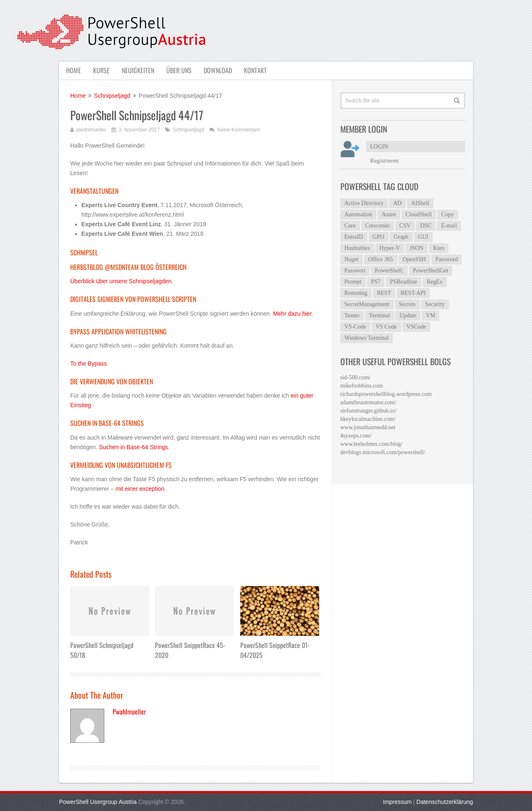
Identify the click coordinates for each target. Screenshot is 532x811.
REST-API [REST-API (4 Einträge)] (413, 293)
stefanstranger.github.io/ (368, 411)
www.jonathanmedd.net (368, 427)
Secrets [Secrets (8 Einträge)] (407, 304)
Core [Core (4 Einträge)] (350, 226)
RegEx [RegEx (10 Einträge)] (435, 282)
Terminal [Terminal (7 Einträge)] (379, 315)
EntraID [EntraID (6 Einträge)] (354, 237)
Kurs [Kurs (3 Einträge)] (439, 248)
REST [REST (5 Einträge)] (384, 293)
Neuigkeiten (139, 70)
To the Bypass (89, 363)
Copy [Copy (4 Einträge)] (448, 214)
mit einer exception (140, 489)
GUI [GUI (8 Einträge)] (423, 237)
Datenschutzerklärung (445, 802)
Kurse (101, 70)
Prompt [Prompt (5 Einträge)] (353, 282)
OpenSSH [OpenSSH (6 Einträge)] (414, 259)
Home (73, 70)
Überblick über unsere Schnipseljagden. (122, 282)
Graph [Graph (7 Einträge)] (401, 237)
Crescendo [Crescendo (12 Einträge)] (378, 226)
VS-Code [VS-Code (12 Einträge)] (355, 327)
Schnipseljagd (189, 130)
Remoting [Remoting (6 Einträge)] (356, 293)
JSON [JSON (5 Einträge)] (416, 248)
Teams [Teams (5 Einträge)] (352, 315)
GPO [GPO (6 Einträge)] (379, 237)
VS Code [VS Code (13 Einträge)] (386, 327)
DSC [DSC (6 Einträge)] (426, 226)
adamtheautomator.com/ (368, 402)
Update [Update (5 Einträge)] (408, 315)
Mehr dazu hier (292, 314)
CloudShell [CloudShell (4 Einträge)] (419, 214)
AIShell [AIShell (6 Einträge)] (420, 203)
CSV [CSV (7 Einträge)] (405, 226)
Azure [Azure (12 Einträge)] (389, 214)
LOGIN (379, 147)
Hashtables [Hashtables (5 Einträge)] (357, 248)
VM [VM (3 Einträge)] (431, 315)
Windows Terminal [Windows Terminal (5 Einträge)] (367, 338)
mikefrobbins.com (362, 386)
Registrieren (384, 161)
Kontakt (259, 70)
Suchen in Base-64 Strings (133, 447)
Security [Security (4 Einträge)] (435, 304)
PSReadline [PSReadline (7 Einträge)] (403, 282)
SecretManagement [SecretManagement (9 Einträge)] (367, 304)
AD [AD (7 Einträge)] (397, 203)
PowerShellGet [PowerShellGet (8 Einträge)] (431, 271)
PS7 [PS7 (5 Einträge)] (376, 282)
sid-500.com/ (356, 377)
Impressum (397, 802)
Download (220, 70)
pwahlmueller (91, 130)
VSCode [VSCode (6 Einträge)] (416, 327)
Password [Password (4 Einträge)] (447, 259)
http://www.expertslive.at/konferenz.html (133, 215)
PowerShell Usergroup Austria (98, 802)
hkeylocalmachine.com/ (368, 419)
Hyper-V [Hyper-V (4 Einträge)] (390, 248)
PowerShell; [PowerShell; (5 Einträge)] (389, 271)
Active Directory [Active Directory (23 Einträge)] (364, 203)
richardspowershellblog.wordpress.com (386, 394)
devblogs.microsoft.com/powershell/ (383, 452)
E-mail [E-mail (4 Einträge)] (449, 226)
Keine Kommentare (239, 130)
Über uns (181, 70)
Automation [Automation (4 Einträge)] (358, 214)
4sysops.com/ (356, 436)
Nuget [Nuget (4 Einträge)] (352, 259)
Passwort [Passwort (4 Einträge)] (355, 271)
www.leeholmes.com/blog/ (372, 444)
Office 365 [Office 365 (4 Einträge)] (381, 259)
